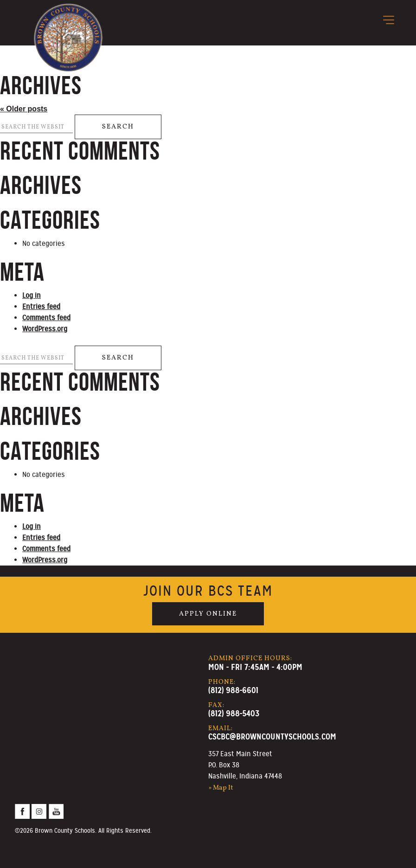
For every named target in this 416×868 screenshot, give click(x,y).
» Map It (221, 788)
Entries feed (41, 307)
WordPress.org (45, 329)
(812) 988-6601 (233, 690)
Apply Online (208, 614)
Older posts (24, 109)
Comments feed (46, 318)
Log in (32, 296)
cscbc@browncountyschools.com (272, 736)
